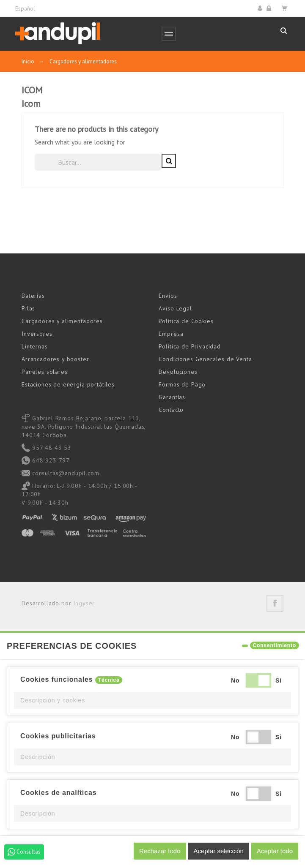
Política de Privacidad (190, 346)
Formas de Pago (182, 384)
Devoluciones (178, 372)
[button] (152, 700)
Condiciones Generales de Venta (205, 359)
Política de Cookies (186, 321)
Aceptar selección (219, 851)
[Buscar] (98, 162)
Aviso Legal (175, 308)
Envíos (168, 296)
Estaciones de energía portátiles (68, 384)
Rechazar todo (160, 851)
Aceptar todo (275, 851)
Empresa (171, 334)
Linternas (35, 346)
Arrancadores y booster (55, 359)
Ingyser (84, 603)
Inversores (37, 334)
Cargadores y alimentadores (62, 321)
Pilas (28, 308)
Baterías (33, 296)
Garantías (172, 397)
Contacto (171, 410)
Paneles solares (45, 372)
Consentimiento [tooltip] (275, 645)
